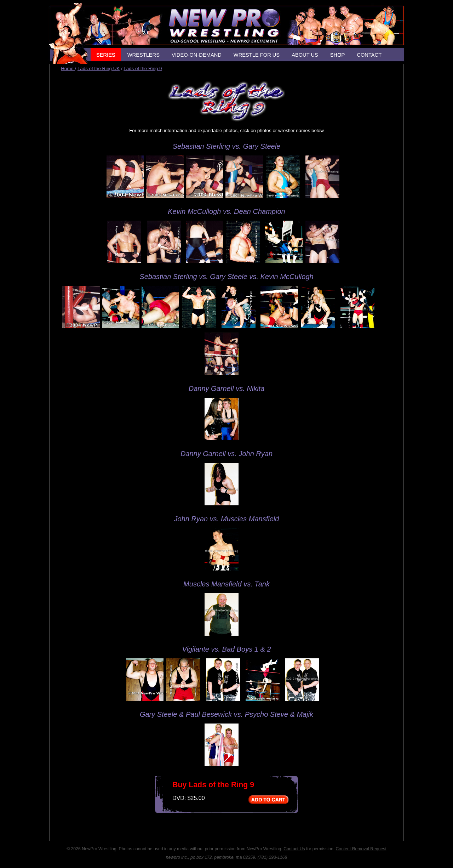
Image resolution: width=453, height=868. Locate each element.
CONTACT (369, 55)
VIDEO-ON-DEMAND (197, 55)
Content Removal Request (361, 849)
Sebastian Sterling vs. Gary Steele (227, 146)
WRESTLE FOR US (257, 55)
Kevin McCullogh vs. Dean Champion (226, 211)
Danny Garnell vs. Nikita (227, 388)
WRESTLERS (144, 55)
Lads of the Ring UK (99, 69)
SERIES (106, 55)
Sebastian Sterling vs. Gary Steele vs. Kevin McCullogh (226, 277)
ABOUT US (305, 55)
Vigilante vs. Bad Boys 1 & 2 (227, 649)
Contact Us (294, 849)
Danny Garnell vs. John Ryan (226, 454)
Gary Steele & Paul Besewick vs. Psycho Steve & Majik (226, 714)
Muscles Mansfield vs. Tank (226, 584)
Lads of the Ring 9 (143, 69)
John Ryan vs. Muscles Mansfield (227, 519)
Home (68, 69)
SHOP (338, 55)
